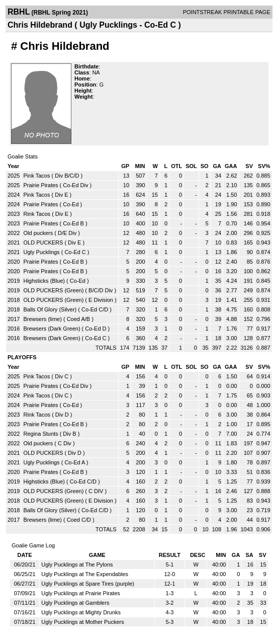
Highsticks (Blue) (44, 281)
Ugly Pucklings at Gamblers (75, 603)
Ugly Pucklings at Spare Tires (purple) (88, 584)
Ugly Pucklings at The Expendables (85, 574)
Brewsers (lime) (42, 319)
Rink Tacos (37, 214)
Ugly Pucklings (41, 252)
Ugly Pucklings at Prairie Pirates (81, 593)
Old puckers (38, 233)
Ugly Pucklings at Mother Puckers (82, 622)
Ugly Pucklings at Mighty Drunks (81, 612)
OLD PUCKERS (43, 243)
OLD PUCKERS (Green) (53, 290)
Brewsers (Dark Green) (52, 329)
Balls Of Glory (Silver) (50, 309)
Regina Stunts (40, 434)
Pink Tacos (36, 176)
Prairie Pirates (40, 185)
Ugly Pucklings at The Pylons (77, 565)
